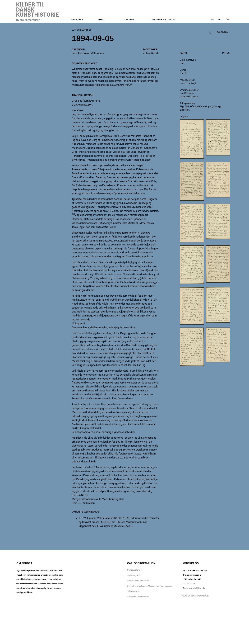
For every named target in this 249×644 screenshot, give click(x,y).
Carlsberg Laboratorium (138, 597)
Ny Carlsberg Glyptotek (138, 581)
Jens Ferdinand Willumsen (88, 53)
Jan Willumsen (188, 93)
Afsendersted (187, 80)
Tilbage (223, 32)
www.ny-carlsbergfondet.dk (196, 596)
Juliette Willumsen (190, 97)
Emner (101, 20)
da (213, 20)
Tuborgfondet (133, 591)
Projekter (77, 20)
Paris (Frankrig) (188, 83)
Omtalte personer (189, 90)
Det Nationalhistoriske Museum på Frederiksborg (150, 586)
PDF (225, 53)
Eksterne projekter (163, 20)
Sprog (183, 70)
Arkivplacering (187, 103)
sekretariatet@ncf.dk (195, 588)
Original (184, 117)
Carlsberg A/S (134, 575)
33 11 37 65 (190, 584)
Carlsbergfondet (135, 570)
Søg (228, 18)
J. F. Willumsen (38, 12)
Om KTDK (129, 20)
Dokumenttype (188, 60)
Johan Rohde (151, 53)
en (219, 20)
